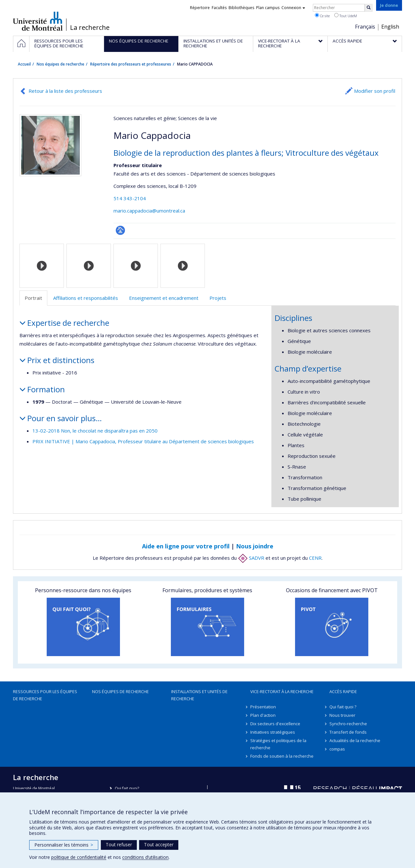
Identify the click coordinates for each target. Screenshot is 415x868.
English (390, 27)
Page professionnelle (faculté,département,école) (120, 230)
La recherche (90, 28)
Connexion (293, 8)
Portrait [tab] (33, 298)
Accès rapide (343, 691)
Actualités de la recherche (355, 740)
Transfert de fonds (348, 732)
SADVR (251, 558)
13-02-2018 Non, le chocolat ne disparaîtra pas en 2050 (95, 431)
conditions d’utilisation (145, 857)
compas (337, 749)
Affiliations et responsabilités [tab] (86, 298)
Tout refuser (119, 844)
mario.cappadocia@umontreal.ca (149, 211)
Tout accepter (159, 844)
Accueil (24, 64)
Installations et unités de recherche (199, 695)
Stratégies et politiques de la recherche (278, 744)
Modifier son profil (375, 91)
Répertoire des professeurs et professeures (131, 64)
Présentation (263, 707)
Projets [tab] (218, 298)
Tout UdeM (346, 16)
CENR (315, 558)
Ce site (322, 16)
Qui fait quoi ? (343, 707)
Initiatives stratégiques (273, 732)
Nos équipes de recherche (60, 64)
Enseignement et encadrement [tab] (164, 298)
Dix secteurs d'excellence (275, 724)
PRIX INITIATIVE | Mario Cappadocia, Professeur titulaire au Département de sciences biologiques (143, 441)
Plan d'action (263, 715)
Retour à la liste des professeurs (65, 91)
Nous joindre (255, 546)
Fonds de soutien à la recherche (282, 756)
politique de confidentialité (79, 857)
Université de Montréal (38, 21)
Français (365, 27)
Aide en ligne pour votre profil (186, 546)
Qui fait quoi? (127, 788)
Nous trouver (342, 715)
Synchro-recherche (348, 724)
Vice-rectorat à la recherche (282, 691)
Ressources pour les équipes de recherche (45, 695)
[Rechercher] (369, 8)
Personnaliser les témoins (64, 845)
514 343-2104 (130, 198)
